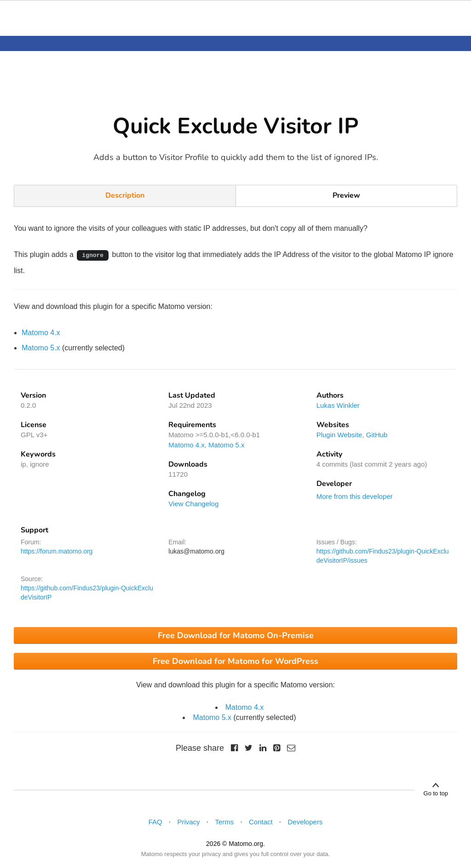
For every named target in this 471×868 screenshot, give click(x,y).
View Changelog (193, 504)
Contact (261, 822)
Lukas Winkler (338, 405)
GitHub (377, 435)
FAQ (155, 822)
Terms (224, 822)
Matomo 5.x (41, 348)
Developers (305, 822)
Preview (346, 195)
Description (125, 195)
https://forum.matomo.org (57, 551)
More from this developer (355, 496)
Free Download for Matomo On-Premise (236, 635)
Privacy (188, 822)
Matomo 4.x (41, 333)
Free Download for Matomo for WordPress (235, 661)
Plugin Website (339, 435)
